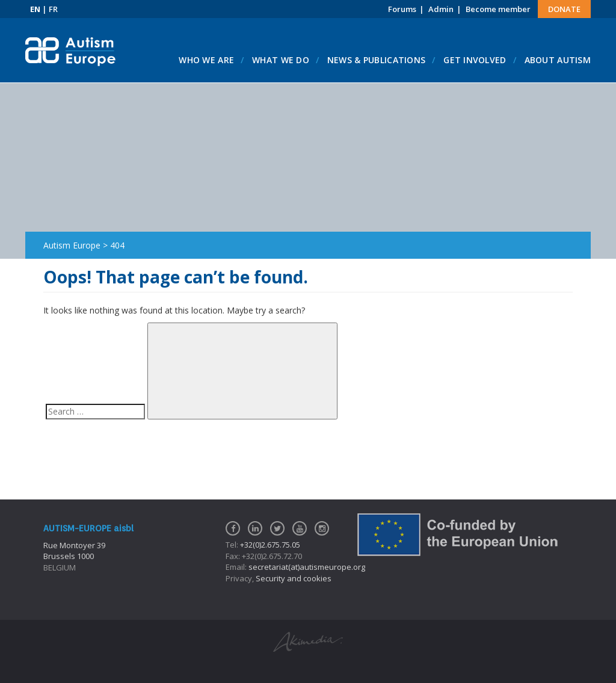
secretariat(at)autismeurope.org (307, 567)
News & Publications (376, 60)
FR (53, 9)
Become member (498, 9)
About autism (558, 60)
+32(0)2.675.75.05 (270, 545)
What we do (281, 60)
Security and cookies (294, 578)
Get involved (475, 60)
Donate (564, 9)
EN (35, 9)
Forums (402, 9)
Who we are (206, 60)
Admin (441, 9)
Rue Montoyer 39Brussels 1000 (74, 551)
